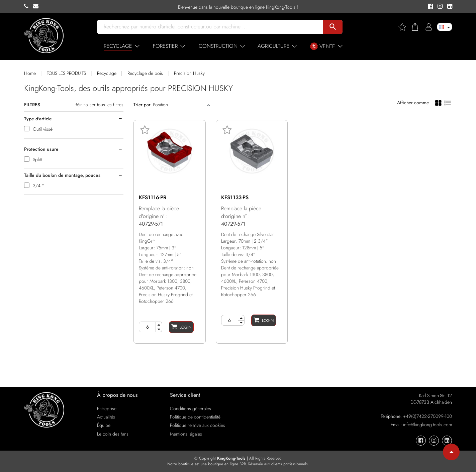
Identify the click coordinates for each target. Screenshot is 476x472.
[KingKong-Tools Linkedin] (448, 7)
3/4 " (38, 186)
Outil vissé (43, 129)
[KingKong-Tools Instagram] (439, 7)
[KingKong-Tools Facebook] (429, 7)
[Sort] (179, 105)
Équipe (104, 425)
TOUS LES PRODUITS (66, 73)
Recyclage (107, 73)
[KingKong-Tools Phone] (29, 6)
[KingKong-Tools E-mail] (37, 6)
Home (30, 73)
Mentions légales (186, 434)
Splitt (37, 159)
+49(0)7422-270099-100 (427, 416)
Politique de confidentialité (195, 417)
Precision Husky (189, 73)
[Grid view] (438, 103)
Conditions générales (191, 408)
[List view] (448, 102)
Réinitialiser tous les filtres (99, 105)
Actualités (106, 417)
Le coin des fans (113, 434)
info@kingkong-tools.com (427, 425)
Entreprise (107, 408)
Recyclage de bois (145, 73)
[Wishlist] (405, 27)
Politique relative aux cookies (198, 425)
